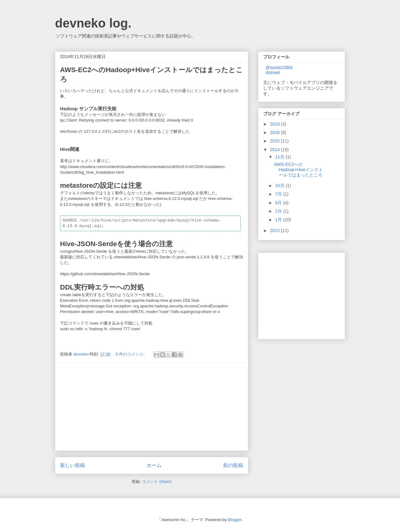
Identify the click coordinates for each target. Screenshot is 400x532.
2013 (275, 231)
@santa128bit (279, 67)
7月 (279, 194)
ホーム (154, 465)
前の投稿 (233, 465)
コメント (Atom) (157, 482)
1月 (279, 220)
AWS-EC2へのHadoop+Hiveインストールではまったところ (298, 170)
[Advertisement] (152, 407)
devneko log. (93, 23)
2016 (275, 132)
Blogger (235, 520)
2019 (275, 124)
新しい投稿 (72, 465)
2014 (275, 150)
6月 (279, 203)
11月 (280, 157)
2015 (275, 141)
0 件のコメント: (131, 354)
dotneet (273, 72)
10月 (280, 186)
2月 (279, 211)
